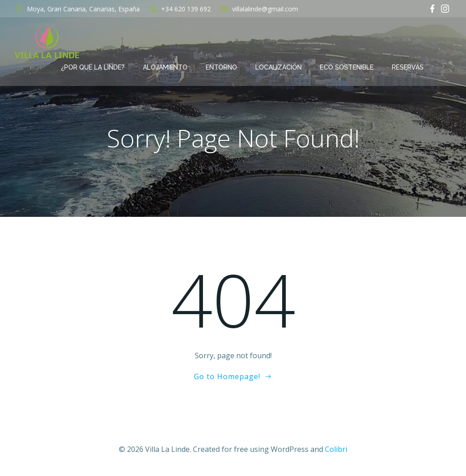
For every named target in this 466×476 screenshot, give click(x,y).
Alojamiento (165, 67)
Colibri (336, 449)
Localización (279, 67)
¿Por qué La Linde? (93, 67)
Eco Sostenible (347, 67)
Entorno (221, 67)
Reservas (408, 67)
